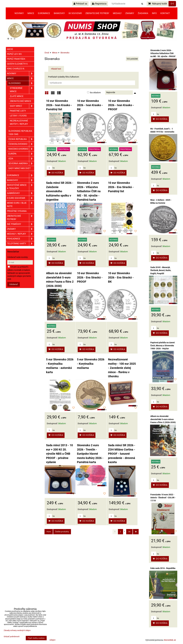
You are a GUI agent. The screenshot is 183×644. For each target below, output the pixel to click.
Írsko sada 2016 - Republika (163, 568)
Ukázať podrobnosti (12, 637)
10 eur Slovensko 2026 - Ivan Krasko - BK (90, 105)
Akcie (10, 49)
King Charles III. (16, 69)
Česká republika (21, 139)
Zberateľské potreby (97, 13)
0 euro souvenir (21, 198)
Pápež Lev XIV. (15, 54)
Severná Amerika (21, 164)
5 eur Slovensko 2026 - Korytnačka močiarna (91, 364)
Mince (31, 13)
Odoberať (14, 284)
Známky (130, 13)
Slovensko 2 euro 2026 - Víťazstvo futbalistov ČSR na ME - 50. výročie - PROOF (163, 53)
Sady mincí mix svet (20, 168)
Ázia (21, 159)
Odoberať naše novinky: (18, 257)
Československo (21, 144)
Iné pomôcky (21, 224)
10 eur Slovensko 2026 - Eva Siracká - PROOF (90, 277)
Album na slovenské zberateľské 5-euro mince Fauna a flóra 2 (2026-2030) (163, 419)
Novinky (19, 13)
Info (154, 13)
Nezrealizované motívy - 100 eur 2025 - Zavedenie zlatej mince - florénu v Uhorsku (122, 368)
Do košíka (56, 173)
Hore (49, 532)
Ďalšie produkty (62, 532)
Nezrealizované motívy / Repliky (19, 122)
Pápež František (16, 59)
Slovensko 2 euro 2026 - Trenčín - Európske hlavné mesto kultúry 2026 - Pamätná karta (90, 454)
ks (51, 168)
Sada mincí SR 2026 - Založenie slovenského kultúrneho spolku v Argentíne (60, 191)
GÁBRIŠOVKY (21, 193)
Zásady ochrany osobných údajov (17, 630)
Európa (21, 154)
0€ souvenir (75, 13)
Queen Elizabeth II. (18, 64)
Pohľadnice (21, 239)
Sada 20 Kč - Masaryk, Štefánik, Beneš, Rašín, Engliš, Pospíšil (161, 270)
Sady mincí (22, 106)
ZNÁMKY (21, 229)
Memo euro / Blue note (21, 205)
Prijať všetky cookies (36, 638)
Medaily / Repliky (21, 234)
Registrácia (99, 4)
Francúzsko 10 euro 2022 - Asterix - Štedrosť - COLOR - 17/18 (163, 498)
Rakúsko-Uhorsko (21, 149)
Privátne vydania (17, 211)
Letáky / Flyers (18, 116)
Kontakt (165, 13)
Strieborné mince (22, 90)
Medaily (117, 13)
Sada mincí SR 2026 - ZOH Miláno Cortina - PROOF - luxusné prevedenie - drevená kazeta (122, 454)
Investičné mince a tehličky (21, 187)
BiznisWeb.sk (170, 640)
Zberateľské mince (21, 101)
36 (129, 532)
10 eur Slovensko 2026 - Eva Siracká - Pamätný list (121, 187)
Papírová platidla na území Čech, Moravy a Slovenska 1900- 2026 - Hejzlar (163, 346)
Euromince (44, 13)
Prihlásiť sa (80, 4)
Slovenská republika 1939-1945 (20, 133)
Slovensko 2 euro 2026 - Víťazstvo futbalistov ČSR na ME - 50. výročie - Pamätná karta (89, 191)
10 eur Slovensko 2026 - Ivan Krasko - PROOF (121, 105)
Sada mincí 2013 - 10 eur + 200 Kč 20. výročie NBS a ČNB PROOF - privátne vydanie (59, 454)
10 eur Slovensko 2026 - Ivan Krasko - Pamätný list (59, 105)
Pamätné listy (18, 111)
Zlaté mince (17, 96)
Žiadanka (143, 13)
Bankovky (59, 13)
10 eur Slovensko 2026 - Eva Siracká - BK (121, 277)
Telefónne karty (21, 244)
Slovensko (21, 83)
